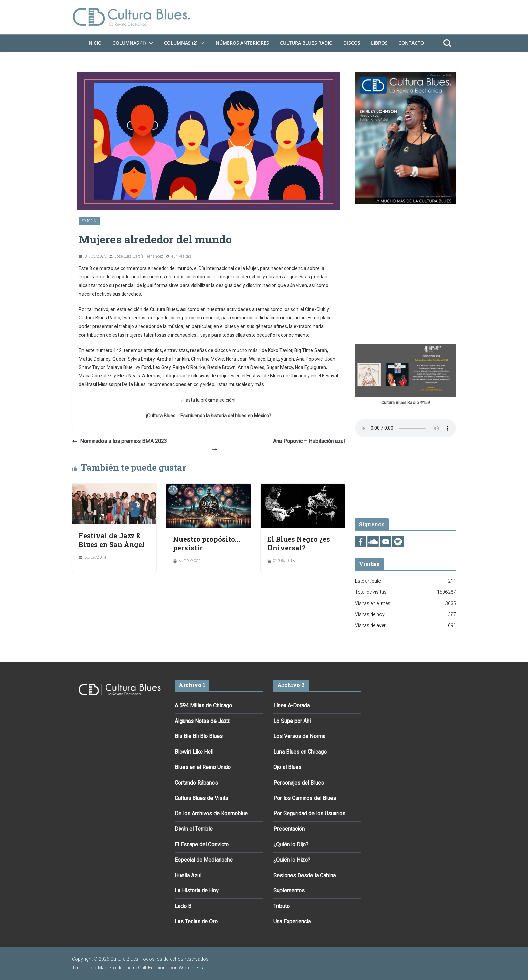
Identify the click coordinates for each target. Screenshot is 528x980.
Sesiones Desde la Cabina (305, 875)
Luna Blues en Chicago (300, 752)
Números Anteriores (242, 43)
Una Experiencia (292, 922)
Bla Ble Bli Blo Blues (199, 736)
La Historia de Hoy (197, 891)
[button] (150, 43)
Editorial (90, 221)
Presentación (289, 829)
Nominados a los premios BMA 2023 (120, 441)
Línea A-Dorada (292, 706)
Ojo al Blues (287, 767)
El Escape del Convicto (202, 844)
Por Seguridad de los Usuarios (309, 813)
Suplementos (289, 891)
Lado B (183, 906)
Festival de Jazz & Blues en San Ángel (112, 540)
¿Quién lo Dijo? (291, 844)
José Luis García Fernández (139, 256)
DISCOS (352, 43)
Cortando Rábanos (196, 783)
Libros (379, 43)
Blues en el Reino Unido (203, 767)
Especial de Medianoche (204, 860)
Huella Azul (188, 875)
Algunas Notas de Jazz (202, 721)
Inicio (94, 43)
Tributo (282, 906)
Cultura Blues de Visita (201, 798)
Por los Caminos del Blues (305, 798)
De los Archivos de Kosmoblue (211, 813)
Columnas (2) (181, 43)
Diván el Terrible (194, 829)
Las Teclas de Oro (196, 922)
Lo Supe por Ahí (292, 721)
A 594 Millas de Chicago (203, 706)
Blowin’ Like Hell (194, 752)
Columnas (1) (129, 43)
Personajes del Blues (299, 783)
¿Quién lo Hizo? (292, 860)
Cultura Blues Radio (306, 43)
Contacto (411, 43)
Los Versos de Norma (299, 736)
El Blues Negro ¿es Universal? (299, 543)
